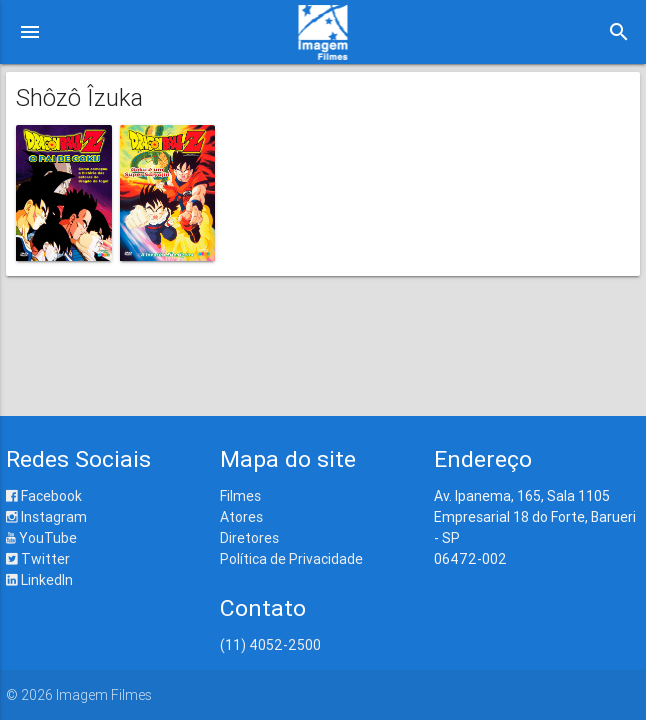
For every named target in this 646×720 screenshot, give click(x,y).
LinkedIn (39, 580)
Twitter (38, 559)
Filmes (240, 496)
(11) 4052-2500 (270, 645)
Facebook (44, 496)
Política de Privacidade (291, 559)
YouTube (41, 538)
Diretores (249, 538)
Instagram (46, 517)
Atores (241, 517)
